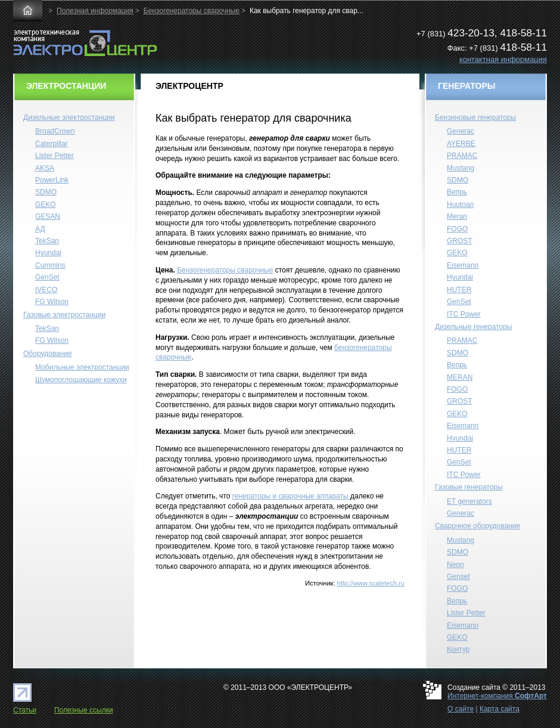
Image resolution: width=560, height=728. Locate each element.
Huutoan (460, 205)
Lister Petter (55, 156)
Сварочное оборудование (477, 526)
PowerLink (52, 180)
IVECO (46, 290)
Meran (457, 216)
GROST (460, 241)
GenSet (47, 277)
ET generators (469, 501)
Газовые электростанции (64, 315)
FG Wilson (52, 302)
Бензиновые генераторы (475, 117)
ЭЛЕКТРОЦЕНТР (189, 85)
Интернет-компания (497, 696)
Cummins (50, 265)
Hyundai (48, 253)
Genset (458, 577)
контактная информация (503, 59)
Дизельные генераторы (474, 327)
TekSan (47, 241)
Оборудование (48, 354)
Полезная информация (95, 11)
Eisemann (463, 265)
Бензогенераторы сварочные (192, 11)
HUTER (459, 290)
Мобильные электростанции (82, 367)
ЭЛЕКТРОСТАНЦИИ (66, 86)
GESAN (48, 216)
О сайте (461, 709)
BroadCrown (55, 131)
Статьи (25, 710)
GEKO (46, 205)
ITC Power (464, 314)
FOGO (457, 229)
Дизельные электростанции (69, 117)
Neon (455, 565)
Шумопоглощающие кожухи (81, 380)
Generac (461, 131)
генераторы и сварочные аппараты (291, 496)
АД (40, 229)
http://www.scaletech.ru (371, 583)
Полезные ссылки (84, 710)
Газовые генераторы (469, 487)
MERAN (460, 377)
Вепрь (457, 192)
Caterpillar (52, 144)
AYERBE (461, 144)
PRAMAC (462, 156)
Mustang (461, 168)
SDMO (46, 192)
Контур (458, 649)
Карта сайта (500, 709)
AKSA (45, 168)
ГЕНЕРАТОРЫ (467, 86)
